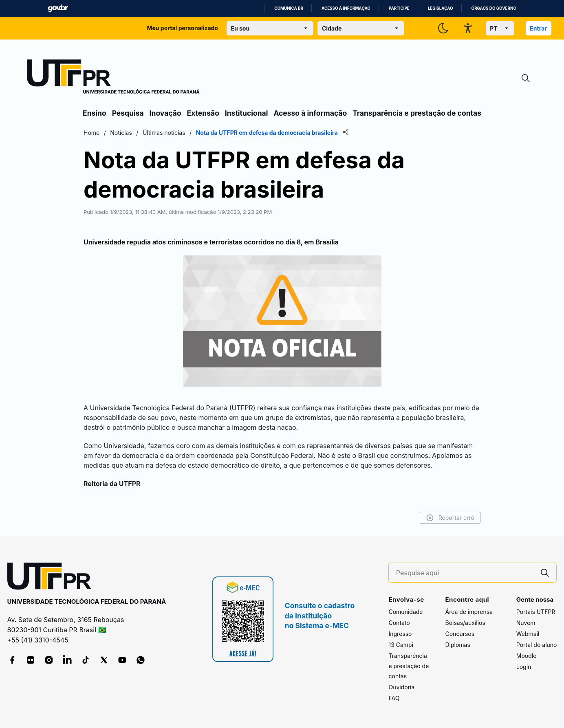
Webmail (528, 634)
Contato (399, 623)
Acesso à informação (346, 8)
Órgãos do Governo (494, 8)
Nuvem (526, 623)
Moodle (527, 656)
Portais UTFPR (536, 612)
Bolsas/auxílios (465, 623)
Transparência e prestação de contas (417, 113)
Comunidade (405, 612)
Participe (399, 8)
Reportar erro (450, 518)
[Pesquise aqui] (465, 573)
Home (91, 133)
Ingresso (400, 634)
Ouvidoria (401, 687)
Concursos (460, 634)
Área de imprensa (469, 612)
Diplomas (457, 645)
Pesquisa (128, 113)
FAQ (394, 698)
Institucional (247, 113)
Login (524, 667)
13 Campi (401, 645)
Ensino (95, 113)
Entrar (538, 28)
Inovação (165, 113)
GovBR (58, 8)
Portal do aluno (537, 645)
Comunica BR (289, 8)
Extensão (203, 113)
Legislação (441, 8)
